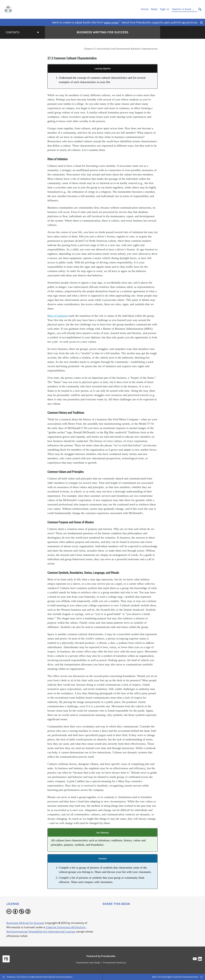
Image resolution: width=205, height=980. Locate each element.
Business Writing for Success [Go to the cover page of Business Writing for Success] (102, 32)
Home (145, 9)
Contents (22, 32)
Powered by (101, 956)
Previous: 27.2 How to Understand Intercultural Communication (38, 977)
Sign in (164, 9)
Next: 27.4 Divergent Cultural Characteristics (177, 977)
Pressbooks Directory (115, 963)
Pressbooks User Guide (88, 963)
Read (154, 9)
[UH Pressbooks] (8, 9)
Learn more (112, 22)
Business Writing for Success (25, 923)
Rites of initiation (58, 316)
